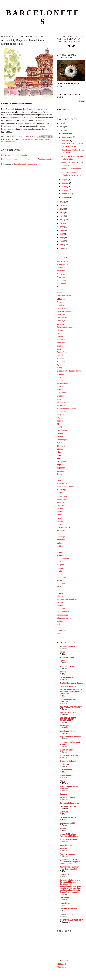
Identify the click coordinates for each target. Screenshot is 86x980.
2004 (62, 245)
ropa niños (61, 584)
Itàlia (59, 455)
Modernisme (62, 499)
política (60, 546)
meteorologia (62, 496)
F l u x (62, 781)
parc (59, 534)
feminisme (61, 405)
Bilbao (59, 302)
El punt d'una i (66, 770)
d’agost (65, 180)
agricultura (61, 271)
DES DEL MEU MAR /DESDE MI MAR (68, 719)
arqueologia (62, 280)
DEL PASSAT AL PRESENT (71, 707)
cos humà (61, 343)
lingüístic (60, 465)
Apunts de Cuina (67, 657)
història (60, 434)
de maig (65, 183)
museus (60, 508)
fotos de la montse (67, 797)
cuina (59, 349)
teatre (59, 590)
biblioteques (62, 299)
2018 (62, 127)
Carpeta (63, 672)
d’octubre (66, 141)
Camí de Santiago (64, 311)
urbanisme (61, 609)
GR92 (59, 424)
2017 (62, 130)
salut (59, 587)
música (60, 512)
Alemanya (61, 274)
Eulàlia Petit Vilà (64, 967)
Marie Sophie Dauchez (66, 487)
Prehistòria (61, 555)
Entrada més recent (9, 159)
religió (59, 571)
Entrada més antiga (45, 159)
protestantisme (63, 559)
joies (59, 459)
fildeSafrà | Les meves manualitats (69, 787)
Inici (27, 159)
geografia (61, 421)
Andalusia (61, 277)
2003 (62, 248)
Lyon (59, 480)
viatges (60, 621)
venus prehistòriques (65, 615)
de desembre (67, 133)
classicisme (61, 340)
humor (59, 443)
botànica (60, 305)
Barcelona (44, 139)
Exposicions (62, 396)
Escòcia (60, 380)
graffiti (59, 427)
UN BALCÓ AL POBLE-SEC (71, 920)
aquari (62, 661)
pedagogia (61, 540)
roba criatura (62, 577)
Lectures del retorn (68, 817)
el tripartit (61, 374)
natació (60, 521)
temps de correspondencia (67, 599)
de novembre (67, 137)
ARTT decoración (67, 666)
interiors (60, 449)
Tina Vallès (64, 898)
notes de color (66, 845)
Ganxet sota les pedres (69, 803)
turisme (60, 606)
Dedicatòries (62, 352)
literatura (60, 471)
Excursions (61, 393)
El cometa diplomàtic (69, 761)
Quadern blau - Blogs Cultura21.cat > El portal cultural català (70, 862)
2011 (62, 220)
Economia (61, 362)
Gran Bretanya (63, 430)
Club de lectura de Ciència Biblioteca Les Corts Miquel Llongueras (71, 692)
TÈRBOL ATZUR (66, 914)
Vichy (59, 624)
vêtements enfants (64, 618)
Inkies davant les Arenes (71, 169)
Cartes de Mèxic (66, 677)
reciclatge (61, 568)
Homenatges (62, 440)
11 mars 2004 (62, 261)
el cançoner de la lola (69, 755)
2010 (62, 223)
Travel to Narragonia (68, 909)
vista (59, 634)
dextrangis (64, 726)
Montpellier (61, 502)
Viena (59, 627)
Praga (59, 552)
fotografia (61, 415)
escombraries (62, 383)
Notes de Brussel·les (68, 839)
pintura (60, 543)
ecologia (60, 358)
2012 (62, 216)
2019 (62, 123)
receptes (60, 565)
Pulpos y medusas (67, 854)
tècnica (60, 593)
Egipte (59, 365)
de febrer (66, 194)
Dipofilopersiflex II (67, 731)
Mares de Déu (63, 483)
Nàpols (60, 518)
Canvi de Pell (62, 318)
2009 (62, 227)
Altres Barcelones (67, 646)
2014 (62, 209)
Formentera (62, 412)
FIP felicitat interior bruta (67, 408)
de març (65, 190)
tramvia (60, 602)
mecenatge (61, 490)
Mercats (60, 493)
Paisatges (61, 530)
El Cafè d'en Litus (67, 750)
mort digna (61, 505)
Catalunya (61, 321)
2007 (62, 234)
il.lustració (61, 446)
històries (60, 437)
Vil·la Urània (62, 631)
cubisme (60, 346)
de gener (66, 197)
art (58, 286)
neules (60, 524)
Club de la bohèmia (68, 686)
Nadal (59, 515)
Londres (60, 477)
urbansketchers (9, 141)
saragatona (64, 874)
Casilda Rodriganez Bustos (71, 683)
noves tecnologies (64, 527)
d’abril (64, 187)
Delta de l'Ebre (63, 355)
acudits (60, 268)
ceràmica (61, 324)
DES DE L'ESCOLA (68, 712)
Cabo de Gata (62, 308)
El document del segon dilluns (69, 371)
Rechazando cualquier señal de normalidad (69, 868)
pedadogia (61, 537)
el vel (59, 377)
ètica (59, 390)
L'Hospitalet (62, 462)
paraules (63, 848)
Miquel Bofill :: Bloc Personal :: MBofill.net (69, 835)
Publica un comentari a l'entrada (14, 155)
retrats (59, 574)
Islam (59, 452)
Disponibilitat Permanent (70, 737)
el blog (60, 368)
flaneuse (63, 794)
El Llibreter (64, 764)
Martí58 (63, 829)
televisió (60, 596)
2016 (62, 202)
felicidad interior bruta (65, 402)
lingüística (61, 468)
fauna (59, 399)
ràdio (59, 562)
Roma (59, 580)
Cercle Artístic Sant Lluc (66, 327)
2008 (62, 230)
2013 (62, 213)
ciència (60, 333)
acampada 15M (63, 264)
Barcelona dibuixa (64, 296)
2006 (62, 238)
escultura (61, 387)
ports (59, 549)
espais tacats (65, 775)
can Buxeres (62, 315)
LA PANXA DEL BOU (68, 806)
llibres (59, 474)
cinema (60, 336)
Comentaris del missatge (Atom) (26, 164)
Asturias (60, 290)
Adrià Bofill (62, 964)
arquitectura (32, 139)
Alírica (62, 652)
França (60, 418)
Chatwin (60, 330)
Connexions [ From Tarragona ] (68, 700)
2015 (62, 205)
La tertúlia (64, 812)
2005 (62, 241)
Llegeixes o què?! (67, 823)
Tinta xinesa (65, 903)
